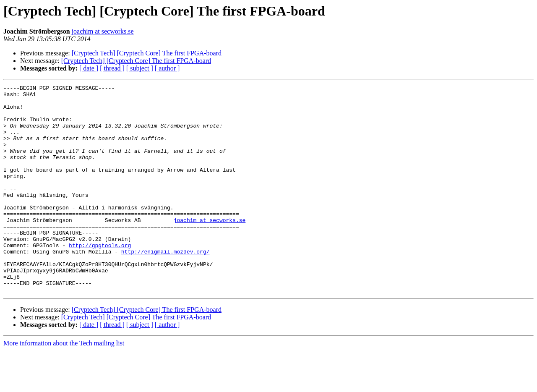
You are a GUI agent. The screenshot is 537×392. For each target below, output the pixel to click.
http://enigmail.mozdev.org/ (166, 285)
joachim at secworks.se (103, 31)
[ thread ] (112, 68)
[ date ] (89, 68)
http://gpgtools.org (100, 278)
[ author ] (167, 68)
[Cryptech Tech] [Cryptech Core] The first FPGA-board (147, 53)
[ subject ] (140, 68)
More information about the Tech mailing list (64, 385)
